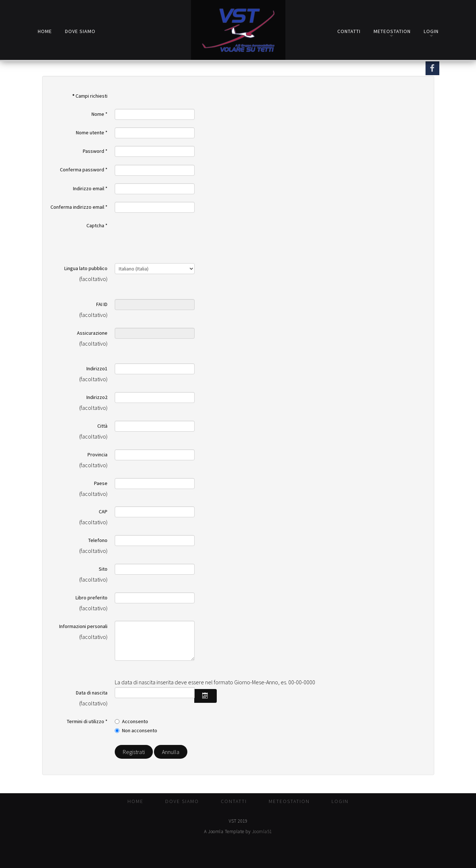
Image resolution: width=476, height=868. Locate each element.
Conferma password (84, 170)
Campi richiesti (90, 96)
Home (45, 31)
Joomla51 (262, 832)
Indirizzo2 (97, 397)
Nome (99, 114)
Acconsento (135, 721)
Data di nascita (92, 693)
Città (102, 426)
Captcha (97, 225)
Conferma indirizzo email (79, 207)
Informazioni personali (83, 626)
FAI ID (102, 304)
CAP (103, 512)
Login (431, 31)
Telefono (98, 540)
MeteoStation (392, 31)
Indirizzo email (90, 188)
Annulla (171, 752)
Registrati (134, 752)
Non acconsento (140, 730)
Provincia (97, 455)
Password (95, 151)
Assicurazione (92, 333)
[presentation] (170, 234)
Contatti (349, 31)
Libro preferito (91, 598)
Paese (101, 483)
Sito (103, 569)
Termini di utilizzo (87, 721)
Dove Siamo (80, 31)
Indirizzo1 (97, 368)
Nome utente (92, 133)
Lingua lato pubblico (86, 268)
